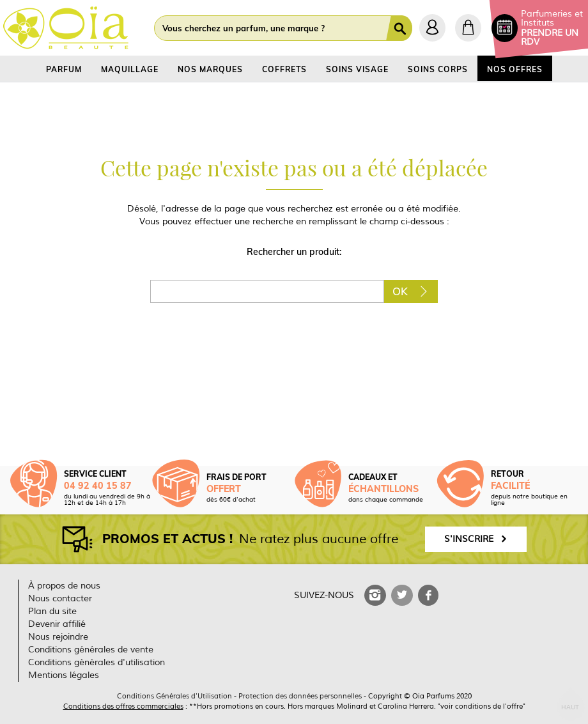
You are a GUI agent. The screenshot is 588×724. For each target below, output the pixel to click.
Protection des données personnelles (300, 696)
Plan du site (52, 611)
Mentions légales (64, 675)
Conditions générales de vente (91, 650)
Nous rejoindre (58, 637)
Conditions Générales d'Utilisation (174, 696)
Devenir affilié (57, 624)
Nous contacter (60, 598)
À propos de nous (64, 586)
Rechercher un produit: (294, 252)
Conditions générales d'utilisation (97, 662)
